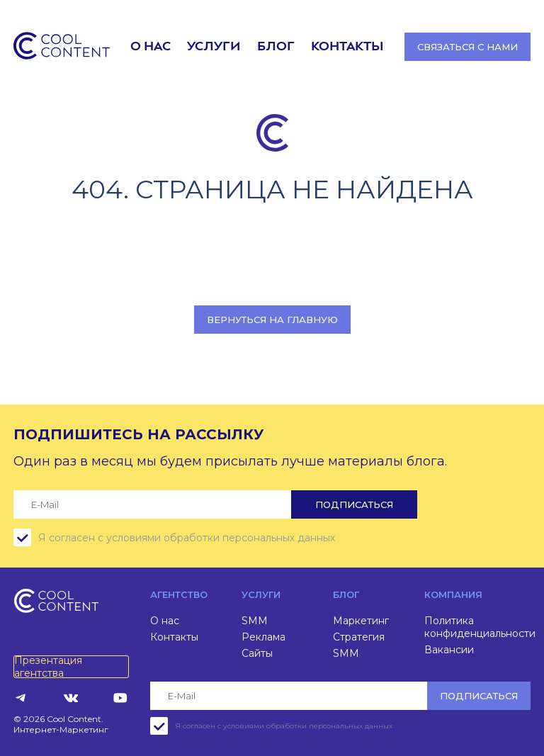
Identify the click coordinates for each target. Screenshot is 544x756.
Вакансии (449, 650)
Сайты (257, 653)
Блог (276, 47)
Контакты (347, 47)
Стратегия (359, 637)
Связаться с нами (467, 47)
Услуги (214, 47)
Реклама (263, 637)
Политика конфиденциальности (480, 627)
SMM (255, 621)
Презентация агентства (48, 667)
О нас (151, 47)
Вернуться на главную (272, 320)
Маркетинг (361, 621)
